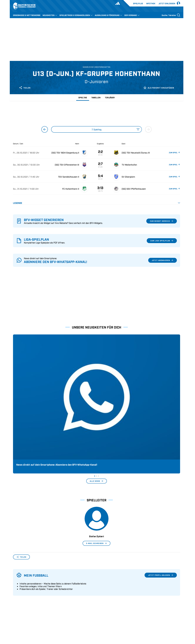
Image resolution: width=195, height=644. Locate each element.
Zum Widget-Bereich (161, 221)
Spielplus (138, 3)
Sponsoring (18, 586)
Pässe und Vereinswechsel (68, 578)
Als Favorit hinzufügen (159, 88)
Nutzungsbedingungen (143, 625)
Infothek (151, 3)
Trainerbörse (61, 594)
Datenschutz (162, 625)
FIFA (36, 625)
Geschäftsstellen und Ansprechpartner (31, 582)
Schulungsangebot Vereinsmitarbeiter (73, 586)
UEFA (29, 625)
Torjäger (110, 97)
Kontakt (17, 599)
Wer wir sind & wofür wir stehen (28, 578)
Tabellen (96, 97)
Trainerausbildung (64, 582)
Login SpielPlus (63, 599)
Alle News (96, 399)
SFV (15, 625)
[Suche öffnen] (171, 15)
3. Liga (101, 586)
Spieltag (83, 97)
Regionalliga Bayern (107, 590)
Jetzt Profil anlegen (161, 493)
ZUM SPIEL (174, 152)
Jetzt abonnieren (162, 260)
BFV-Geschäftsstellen (65, 590)
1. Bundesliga (104, 578)
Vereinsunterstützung (23, 590)
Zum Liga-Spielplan (162, 241)
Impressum (175, 625)
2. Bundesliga (104, 582)
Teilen (25, 88)
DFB (21, 625)
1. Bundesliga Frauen (108, 594)
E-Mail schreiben (96, 461)
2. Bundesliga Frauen (108, 599)
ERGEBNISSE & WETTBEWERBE (27, 15)
